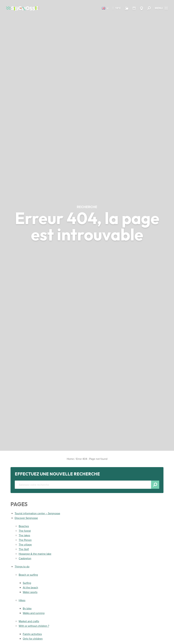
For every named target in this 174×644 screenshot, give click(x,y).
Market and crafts (29, 621)
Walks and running (34, 613)
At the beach (30, 588)
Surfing (27, 583)
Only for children (33, 639)
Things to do (22, 567)
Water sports (30, 592)
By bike (27, 608)
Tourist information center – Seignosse (37, 513)
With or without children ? (34, 626)
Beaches (24, 526)
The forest (25, 531)
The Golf (24, 549)
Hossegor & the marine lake (35, 554)
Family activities (32, 634)
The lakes (24, 535)
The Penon (25, 540)
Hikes (22, 600)
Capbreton (25, 558)
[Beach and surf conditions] (127, 8)
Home (70, 459)
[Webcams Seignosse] (142, 8)
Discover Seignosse (26, 518)
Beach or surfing (28, 575)
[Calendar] (134, 8)
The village (25, 545)
